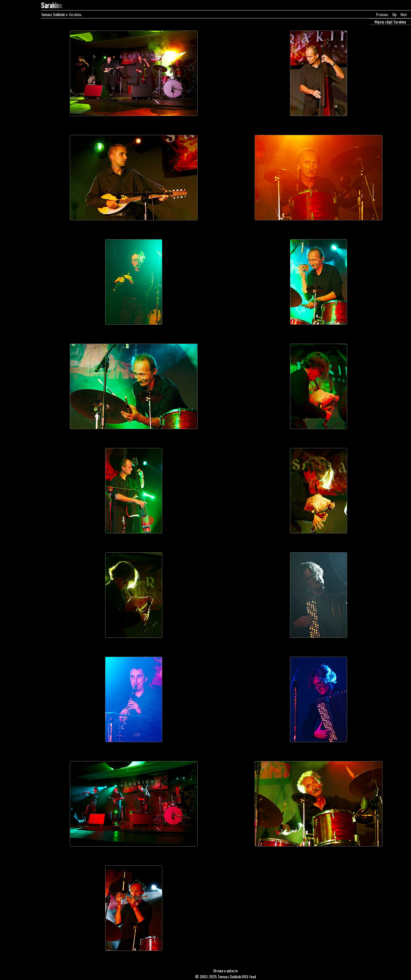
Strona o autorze (225, 971)
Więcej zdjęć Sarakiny (390, 22)
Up (394, 14)
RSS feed (249, 976)
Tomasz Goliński (53, 14)
